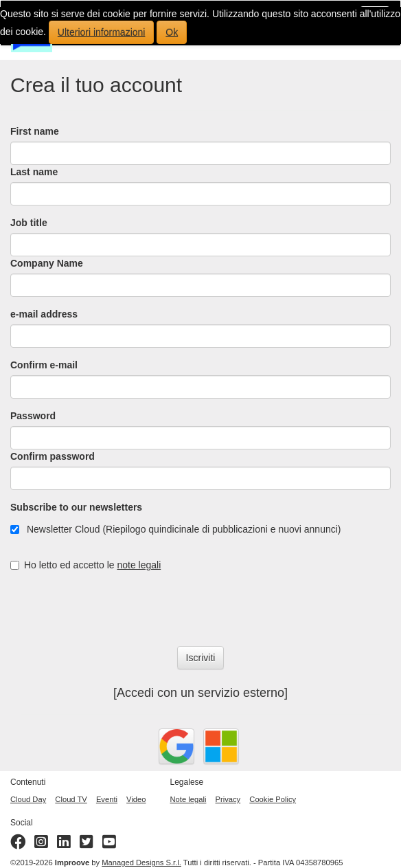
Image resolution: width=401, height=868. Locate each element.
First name (35, 131)
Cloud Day (28, 799)
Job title (29, 223)
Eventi (107, 799)
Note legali (188, 799)
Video (136, 799)
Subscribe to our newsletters (76, 507)
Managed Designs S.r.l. (141, 863)
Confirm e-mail (44, 365)
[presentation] (115, 609)
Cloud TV (71, 799)
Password (33, 416)
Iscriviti (201, 658)
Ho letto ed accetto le (85, 565)
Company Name (47, 263)
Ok (172, 32)
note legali (139, 565)
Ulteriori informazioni (102, 32)
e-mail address (44, 314)
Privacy (228, 799)
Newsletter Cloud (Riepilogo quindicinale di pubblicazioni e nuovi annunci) (176, 529)
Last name (34, 172)
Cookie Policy (273, 799)
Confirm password (53, 456)
